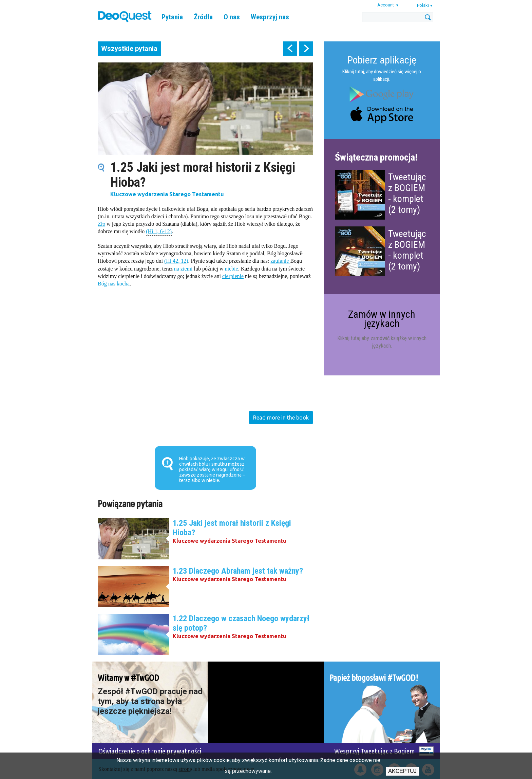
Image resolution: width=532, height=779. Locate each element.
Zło (101, 224)
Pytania (172, 17)
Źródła (203, 17)
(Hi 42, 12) (176, 261)
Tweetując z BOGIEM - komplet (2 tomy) (407, 193)
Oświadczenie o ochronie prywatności (150, 751)
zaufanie (280, 261)
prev (290, 49)
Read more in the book (281, 418)
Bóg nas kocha (114, 284)
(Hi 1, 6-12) (159, 231)
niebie (232, 269)
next (306, 49)
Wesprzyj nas (270, 17)
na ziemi (183, 269)
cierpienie (233, 276)
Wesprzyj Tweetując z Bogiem (375, 751)
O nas (232, 17)
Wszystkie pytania (129, 49)
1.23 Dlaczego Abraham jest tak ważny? (238, 571)
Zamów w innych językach (382, 319)
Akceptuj (402, 771)
